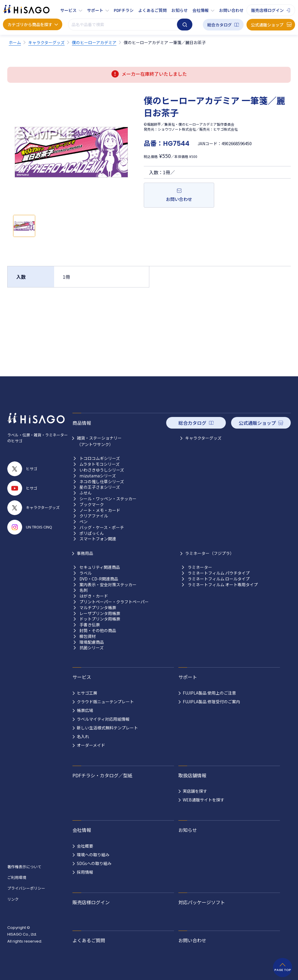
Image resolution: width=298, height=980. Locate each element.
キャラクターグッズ (203, 438)
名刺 (84, 590)
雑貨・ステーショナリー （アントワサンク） (99, 441)
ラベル (86, 573)
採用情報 (85, 872)
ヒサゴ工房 (87, 693)
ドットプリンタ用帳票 (100, 619)
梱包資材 (88, 636)
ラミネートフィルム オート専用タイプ (223, 585)
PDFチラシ (124, 10)
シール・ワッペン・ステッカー (108, 499)
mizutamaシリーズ (98, 476)
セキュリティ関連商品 (100, 567)
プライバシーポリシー (26, 888)
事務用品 (85, 553)
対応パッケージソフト (202, 902)
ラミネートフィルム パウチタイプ (219, 573)
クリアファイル (94, 516)
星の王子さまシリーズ (100, 487)
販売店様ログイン (267, 10)
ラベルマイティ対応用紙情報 (103, 719)
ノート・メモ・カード (100, 510)
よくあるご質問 (152, 10)
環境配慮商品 (92, 642)
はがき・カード (94, 596)
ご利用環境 (17, 877)
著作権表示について (24, 867)
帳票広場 (85, 710)
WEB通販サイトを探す (204, 800)
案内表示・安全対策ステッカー (108, 585)
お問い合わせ (231, 10)
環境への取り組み (93, 855)
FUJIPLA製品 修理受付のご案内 (211, 702)
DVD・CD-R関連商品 (99, 579)
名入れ (83, 736)
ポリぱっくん (92, 533)
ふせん (86, 493)
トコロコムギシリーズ (100, 458)
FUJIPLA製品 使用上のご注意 (209, 693)
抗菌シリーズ (92, 648)
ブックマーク (92, 505)
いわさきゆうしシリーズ (102, 470)
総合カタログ (219, 25)
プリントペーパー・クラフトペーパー (114, 602)
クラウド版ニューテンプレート (105, 702)
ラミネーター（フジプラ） (210, 553)
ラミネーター (200, 567)
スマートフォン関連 (98, 539)
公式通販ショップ (267, 25)
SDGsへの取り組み (94, 863)
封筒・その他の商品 (98, 631)
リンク (13, 899)
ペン (84, 522)
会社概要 (85, 846)
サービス (68, 10)
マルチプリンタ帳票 (98, 608)
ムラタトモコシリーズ (100, 464)
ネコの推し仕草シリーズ (102, 482)
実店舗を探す (195, 791)
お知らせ (180, 10)
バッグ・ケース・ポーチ (102, 527)
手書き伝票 (90, 625)
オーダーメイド (91, 745)
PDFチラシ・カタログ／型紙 (102, 775)
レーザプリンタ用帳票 (100, 613)
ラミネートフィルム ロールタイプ (219, 579)
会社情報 (201, 10)
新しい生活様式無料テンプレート (107, 728)
